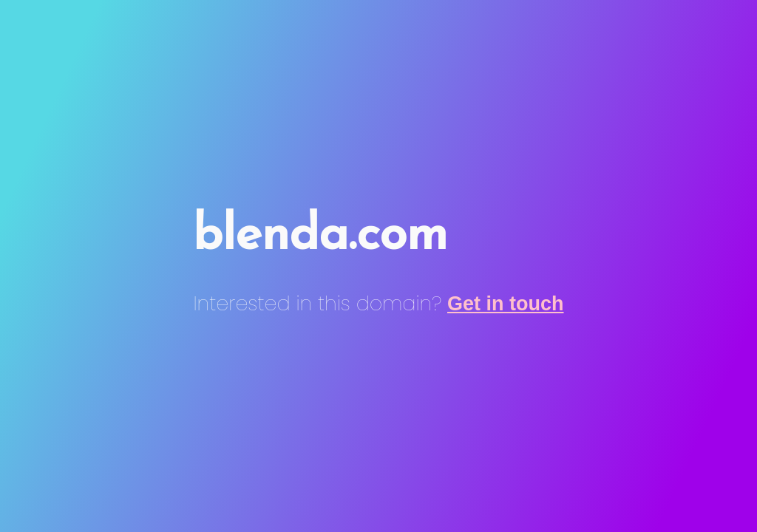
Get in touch (506, 304)
